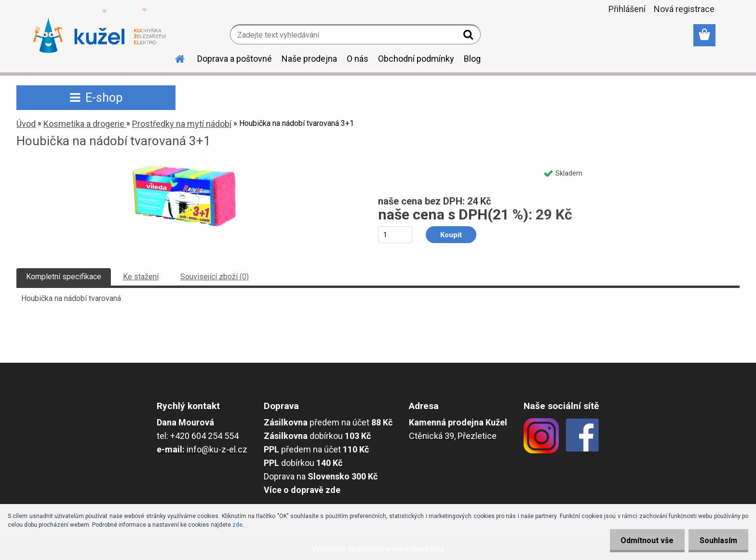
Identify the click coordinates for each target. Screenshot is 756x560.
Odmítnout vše (644, 540)
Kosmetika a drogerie (85, 124)
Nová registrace (684, 9)
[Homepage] (174, 57)
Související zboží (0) (215, 277)
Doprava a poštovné (235, 59)
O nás (358, 59)
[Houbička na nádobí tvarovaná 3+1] (185, 167)
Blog (472, 59)
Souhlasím (717, 540)
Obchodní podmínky (416, 59)
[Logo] (100, 36)
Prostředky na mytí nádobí (182, 124)
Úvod (26, 124)
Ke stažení (141, 277)
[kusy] (395, 235)
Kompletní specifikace (64, 277)
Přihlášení (627, 9)
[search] (469, 37)
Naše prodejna (309, 59)
